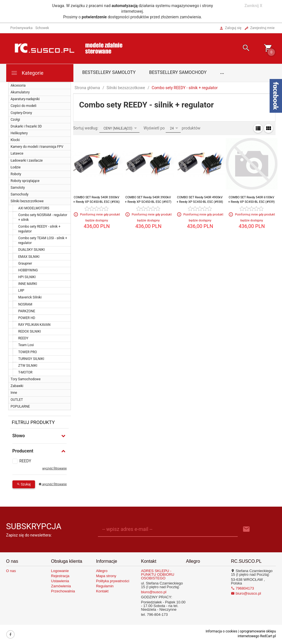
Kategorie (27, 73)
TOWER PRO (28, 352)
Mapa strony (106, 576)
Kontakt (102, 591)
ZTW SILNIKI (28, 366)
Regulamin (105, 586)
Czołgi (15, 120)
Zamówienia (61, 586)
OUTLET (17, 400)
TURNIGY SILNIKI (31, 359)
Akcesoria (18, 85)
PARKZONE (27, 311)
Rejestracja (60, 576)
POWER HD (27, 318)
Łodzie (16, 167)
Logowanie (60, 571)
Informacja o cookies (221, 631)
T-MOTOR (25, 372)
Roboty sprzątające (25, 181)
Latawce (17, 153)
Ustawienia (60, 581)
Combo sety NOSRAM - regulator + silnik (43, 217)
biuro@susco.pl (154, 592)
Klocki (15, 140)
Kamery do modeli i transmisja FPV (37, 147)
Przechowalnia (63, 591)
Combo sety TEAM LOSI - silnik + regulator (43, 240)
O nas (11, 571)
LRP (21, 291)
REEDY (23, 338)
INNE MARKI (28, 284)
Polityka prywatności (113, 581)
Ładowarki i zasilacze (27, 161)
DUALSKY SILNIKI (32, 250)
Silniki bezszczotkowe (27, 201)
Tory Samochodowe (26, 379)
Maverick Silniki (30, 297)
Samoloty (18, 188)
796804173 (242, 588)
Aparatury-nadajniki (25, 99)
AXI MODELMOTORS (34, 208)
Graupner (25, 263)
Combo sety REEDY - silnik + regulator (39, 229)
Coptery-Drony (21, 113)
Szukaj (24, 484)
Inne (14, 393)
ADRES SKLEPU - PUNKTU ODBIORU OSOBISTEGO (158, 574)
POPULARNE (20, 406)
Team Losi (26, 345)
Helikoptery (19, 133)
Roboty (16, 174)
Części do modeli (24, 106)
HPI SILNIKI (27, 277)
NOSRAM (25, 304)
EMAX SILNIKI (29, 257)
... (222, 72)
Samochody (20, 194)
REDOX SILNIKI (30, 331)
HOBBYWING (28, 270)
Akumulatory (20, 92)
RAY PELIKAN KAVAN (34, 325)
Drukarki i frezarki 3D (26, 126)
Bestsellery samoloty (109, 72)
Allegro (102, 571)
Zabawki (17, 386)
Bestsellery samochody (178, 72)
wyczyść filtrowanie (54, 468)
